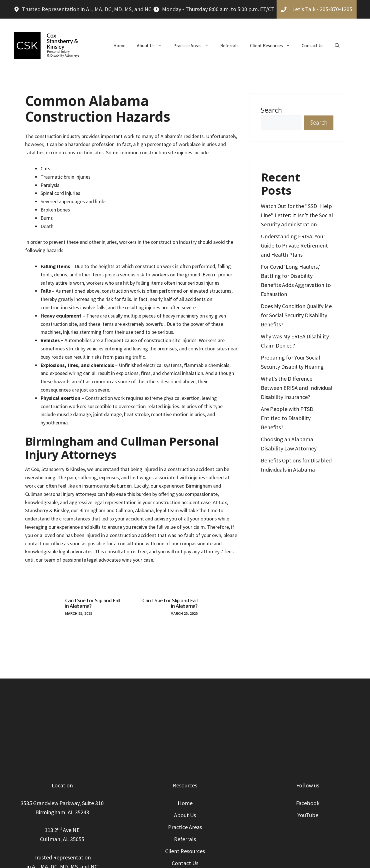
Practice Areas (194, 45)
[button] (337, 45)
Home (119, 45)
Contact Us (313, 45)
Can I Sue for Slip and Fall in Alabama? (93, 603)
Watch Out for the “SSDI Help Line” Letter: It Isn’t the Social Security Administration (297, 215)
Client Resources (273, 45)
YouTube (308, 815)
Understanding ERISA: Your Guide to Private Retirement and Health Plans (294, 245)
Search (271, 110)
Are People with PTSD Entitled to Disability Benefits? (287, 418)
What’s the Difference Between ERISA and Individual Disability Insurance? (297, 388)
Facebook (308, 803)
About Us (152, 45)
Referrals (229, 45)
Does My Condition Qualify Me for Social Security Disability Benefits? (296, 315)
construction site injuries (166, 152)
